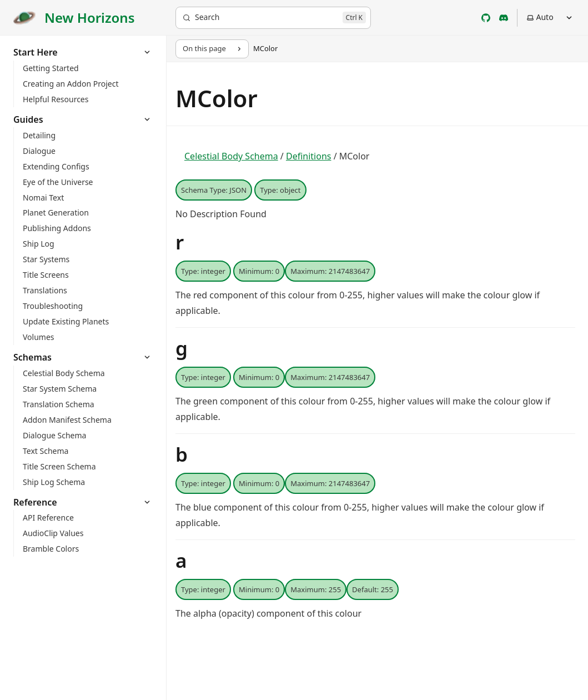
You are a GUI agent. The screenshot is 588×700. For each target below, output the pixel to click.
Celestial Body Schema (231, 156)
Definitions (309, 156)
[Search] (273, 18)
